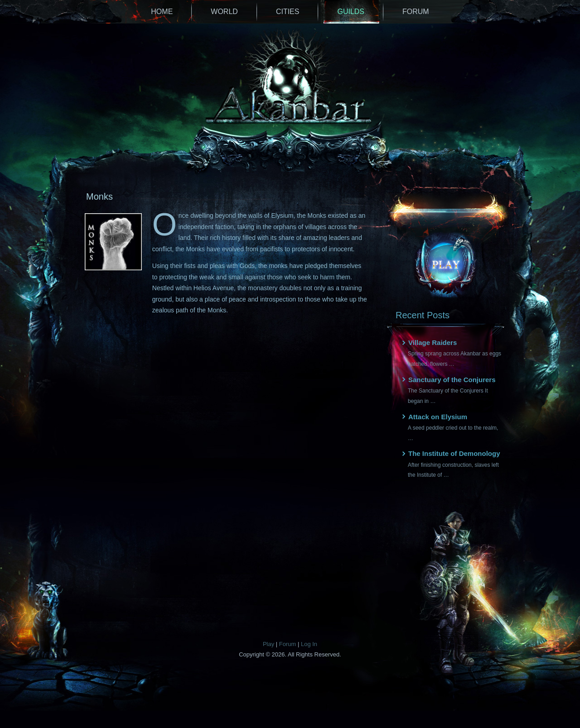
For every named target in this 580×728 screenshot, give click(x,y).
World (224, 12)
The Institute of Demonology (454, 453)
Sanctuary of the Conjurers (452, 380)
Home (162, 12)
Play (268, 644)
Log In (309, 644)
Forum (416, 12)
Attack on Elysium (438, 417)
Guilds (351, 12)
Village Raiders (433, 342)
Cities (288, 12)
